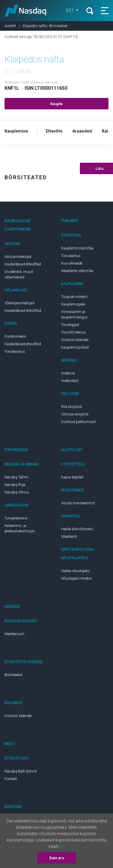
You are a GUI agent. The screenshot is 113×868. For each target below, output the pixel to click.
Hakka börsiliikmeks (77, 529)
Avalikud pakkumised (78, 422)
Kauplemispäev (73, 304)
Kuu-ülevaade (72, 263)
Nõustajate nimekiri (77, 578)
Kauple (57, 104)
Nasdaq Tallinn (17, 477)
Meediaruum (14, 634)
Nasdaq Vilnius (17, 492)
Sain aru (56, 858)
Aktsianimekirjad (18, 257)
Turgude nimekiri (74, 297)
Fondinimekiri (15, 337)
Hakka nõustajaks (75, 571)
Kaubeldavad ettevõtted (23, 264)
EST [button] (70, 11)
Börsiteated (13, 675)
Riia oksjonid (71, 407)
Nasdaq (25, 11)
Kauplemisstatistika (77, 248)
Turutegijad (70, 325)
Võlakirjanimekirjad (19, 303)
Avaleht (10, 26)
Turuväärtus (71, 256)
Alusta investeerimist (78, 503)
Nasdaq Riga (15, 485)
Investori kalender (75, 340)
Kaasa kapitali (72, 477)
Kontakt (11, 779)
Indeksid (68, 373)
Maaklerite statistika (77, 271)
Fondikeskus (15, 352)
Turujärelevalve (16, 518)
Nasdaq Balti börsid (20, 771)
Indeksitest (70, 381)
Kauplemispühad (75, 347)
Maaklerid (69, 537)
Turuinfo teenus (74, 332)
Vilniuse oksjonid (75, 414)
